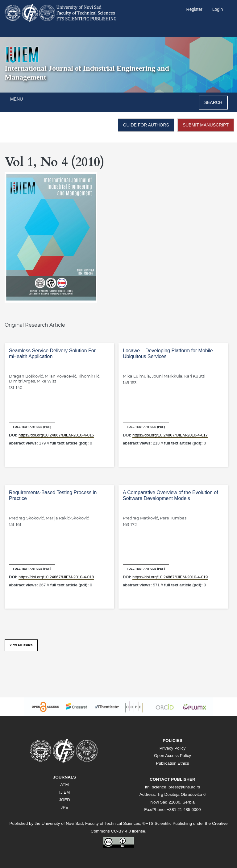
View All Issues (21, 645)
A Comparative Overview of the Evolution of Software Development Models (170, 495)
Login (218, 9)
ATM (64, 785)
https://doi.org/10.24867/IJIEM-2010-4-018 (56, 577)
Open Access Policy (173, 756)
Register (194, 9)
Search (213, 102)
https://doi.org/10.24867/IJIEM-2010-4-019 (170, 577)
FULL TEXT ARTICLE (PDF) (32, 427)
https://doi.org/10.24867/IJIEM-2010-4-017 (170, 435)
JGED (64, 800)
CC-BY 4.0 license (128, 831)
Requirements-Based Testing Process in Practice (53, 495)
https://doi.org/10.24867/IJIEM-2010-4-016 (56, 435)
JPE (65, 807)
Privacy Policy (173, 748)
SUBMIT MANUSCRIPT (206, 125)
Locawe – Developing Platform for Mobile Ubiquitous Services (168, 353)
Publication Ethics (172, 763)
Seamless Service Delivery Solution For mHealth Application (52, 353)
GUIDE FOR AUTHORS (146, 125)
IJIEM (65, 792)
